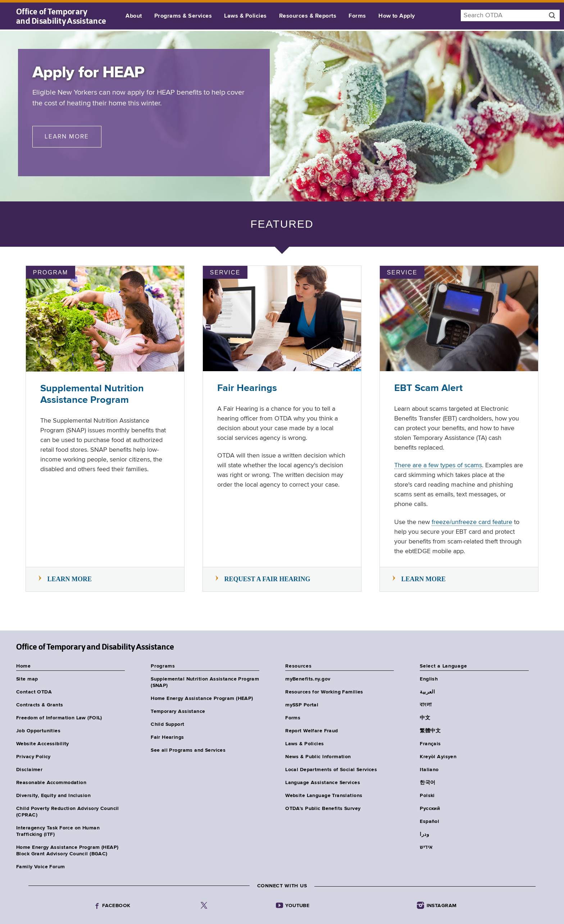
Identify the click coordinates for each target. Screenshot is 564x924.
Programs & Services (183, 16)
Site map (27, 679)
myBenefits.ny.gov (308, 679)
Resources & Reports (308, 16)
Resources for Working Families (324, 692)
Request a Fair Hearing (267, 579)
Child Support (167, 724)
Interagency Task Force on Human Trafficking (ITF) (58, 831)
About (134, 16)
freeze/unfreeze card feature (472, 522)
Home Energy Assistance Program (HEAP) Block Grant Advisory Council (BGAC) (67, 851)
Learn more (70, 579)
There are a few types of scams (438, 465)
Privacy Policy (33, 757)
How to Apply (397, 16)
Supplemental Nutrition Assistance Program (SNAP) (205, 682)
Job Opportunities (38, 731)
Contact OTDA (34, 692)
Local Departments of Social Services (331, 770)
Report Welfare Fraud (311, 731)
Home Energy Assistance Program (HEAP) (202, 698)
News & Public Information (318, 757)
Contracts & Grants (40, 705)
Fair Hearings (247, 388)
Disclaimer (29, 770)
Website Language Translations (324, 796)
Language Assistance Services (323, 783)
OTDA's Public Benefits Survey (323, 809)
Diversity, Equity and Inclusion (53, 796)
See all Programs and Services (188, 750)
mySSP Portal (302, 705)
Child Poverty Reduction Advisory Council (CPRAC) (68, 812)
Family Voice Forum (41, 867)
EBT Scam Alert (428, 388)
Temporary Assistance (178, 711)
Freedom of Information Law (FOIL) (59, 718)
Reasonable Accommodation (51, 783)
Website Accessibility (43, 744)
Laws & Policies (245, 16)
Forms (357, 16)
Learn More (73, 136)
